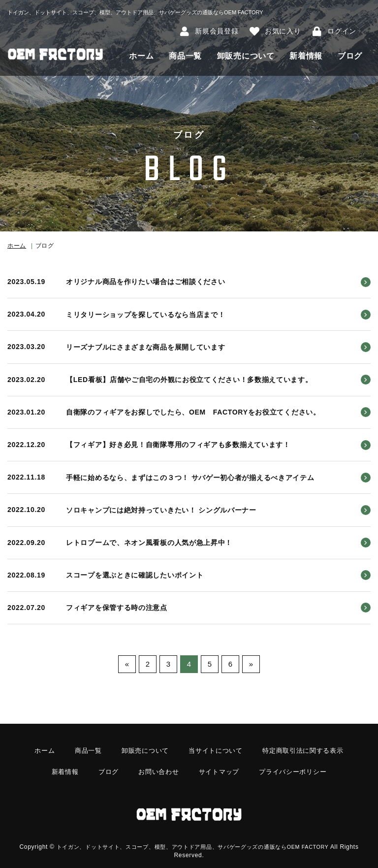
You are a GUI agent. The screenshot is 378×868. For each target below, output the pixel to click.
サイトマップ (220, 768)
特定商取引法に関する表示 (308, 750)
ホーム (141, 56)
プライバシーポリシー (298, 768)
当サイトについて (216, 750)
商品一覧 (185, 56)
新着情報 (306, 56)
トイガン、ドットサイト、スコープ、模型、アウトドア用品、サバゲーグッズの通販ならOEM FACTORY (203, 836)
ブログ (350, 56)
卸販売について (246, 56)
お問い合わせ (157, 768)
